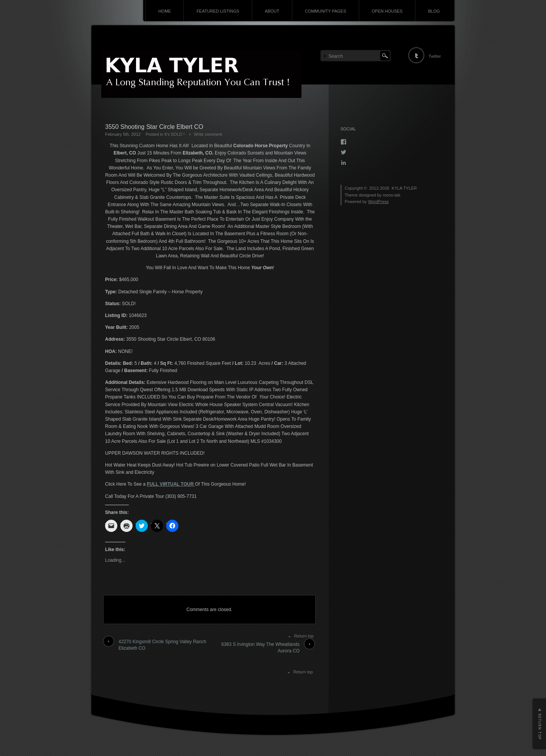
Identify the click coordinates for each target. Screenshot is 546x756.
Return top (304, 636)
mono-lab (392, 195)
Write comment (208, 134)
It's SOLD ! (174, 134)
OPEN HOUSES (387, 11)
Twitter (435, 56)
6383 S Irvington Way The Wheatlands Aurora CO (260, 648)
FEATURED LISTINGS (218, 11)
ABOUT (272, 11)
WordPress (378, 202)
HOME (164, 11)
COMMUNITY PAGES (326, 11)
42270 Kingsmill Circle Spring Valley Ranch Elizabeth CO (162, 645)
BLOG (434, 11)
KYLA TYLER (404, 188)
